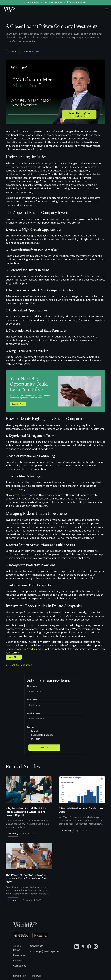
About (17, 946)
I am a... (31, 727)
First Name (32, 686)
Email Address (34, 713)
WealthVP (14, 495)
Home (17, 950)
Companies (19, 966)
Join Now (14, 657)
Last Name (32, 700)
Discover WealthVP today (20, 649)
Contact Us (37, 946)
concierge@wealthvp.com (45, 951)
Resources (19, 955)
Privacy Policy (19, 976)
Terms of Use (35, 976)
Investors (18, 960)
